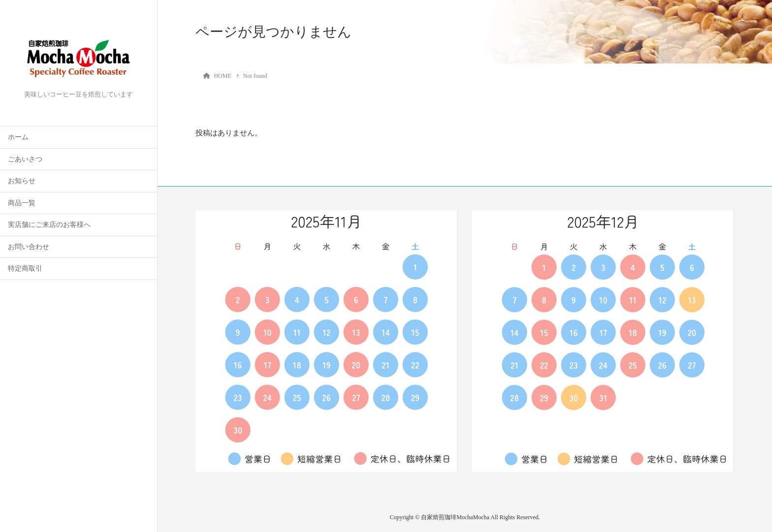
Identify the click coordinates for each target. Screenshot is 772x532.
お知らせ (22, 181)
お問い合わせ (29, 247)
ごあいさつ (25, 159)
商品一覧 (22, 203)
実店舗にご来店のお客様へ (49, 225)
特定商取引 (25, 268)
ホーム (18, 137)
